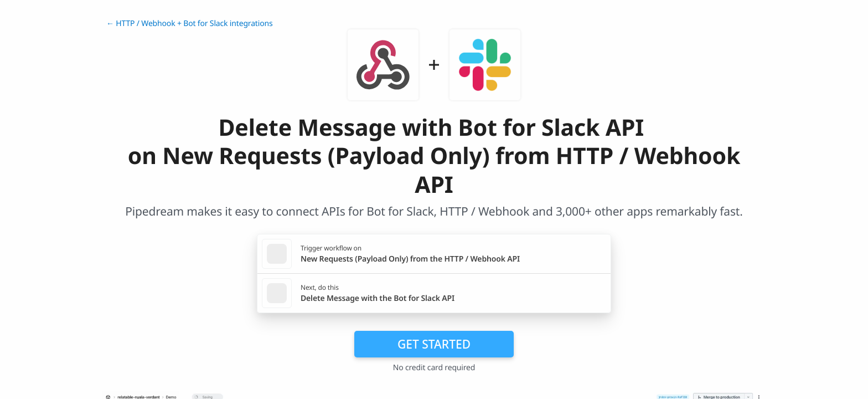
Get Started (434, 344)
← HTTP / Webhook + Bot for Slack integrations (190, 24)
